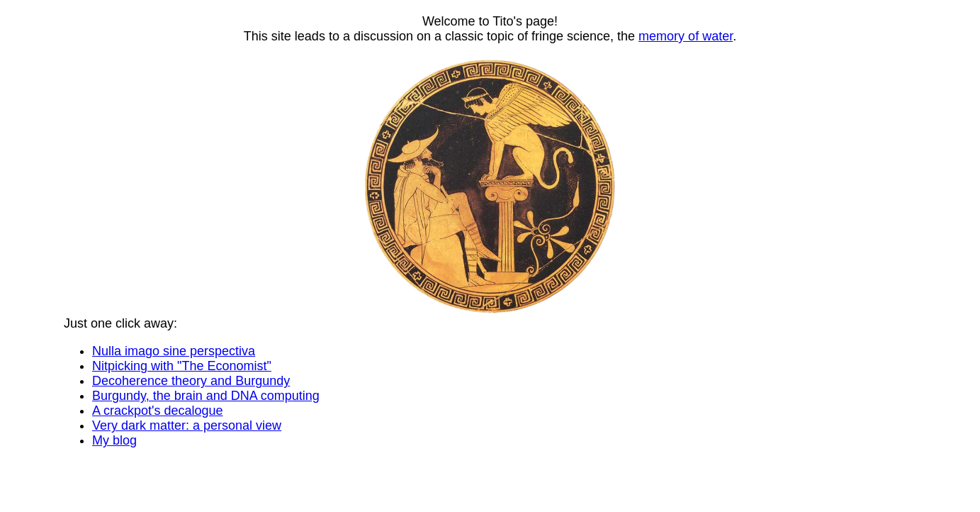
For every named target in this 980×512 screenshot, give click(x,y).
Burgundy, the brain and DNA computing (206, 396)
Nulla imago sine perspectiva (174, 351)
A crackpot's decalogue (158, 411)
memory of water (686, 36)
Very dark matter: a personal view (187, 425)
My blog (114, 440)
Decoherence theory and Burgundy (191, 381)
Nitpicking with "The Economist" (182, 366)
